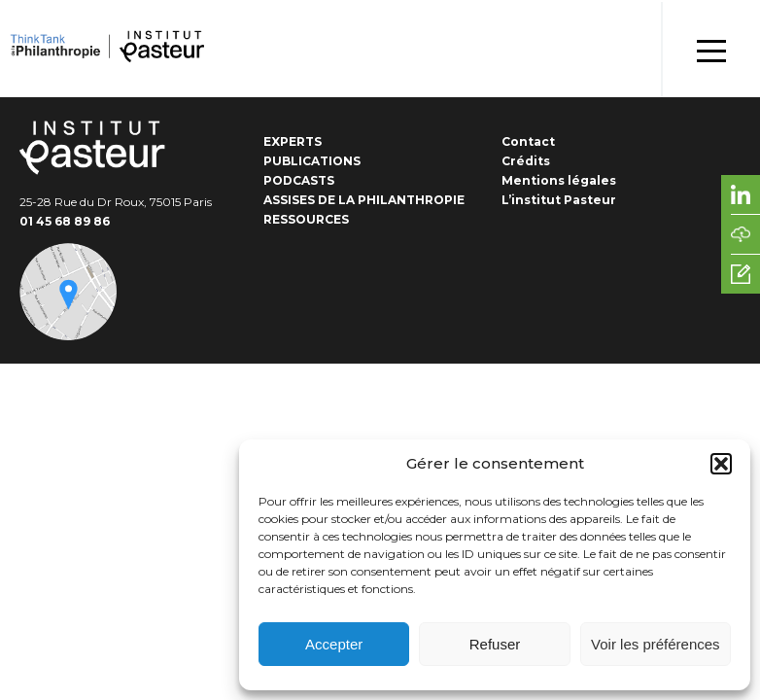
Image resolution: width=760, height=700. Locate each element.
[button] (721, 464)
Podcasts (299, 180)
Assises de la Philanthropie (364, 200)
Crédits (526, 161)
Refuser (495, 644)
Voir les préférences (656, 644)
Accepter (334, 644)
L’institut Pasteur (559, 200)
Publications (312, 161)
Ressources (306, 219)
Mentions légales (559, 180)
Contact (528, 141)
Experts (293, 141)
